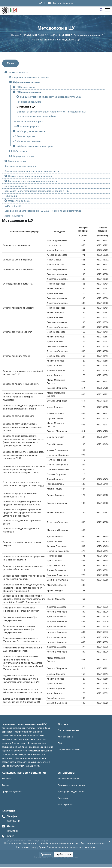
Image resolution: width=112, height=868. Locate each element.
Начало (15, 35)
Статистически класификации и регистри (30, 176)
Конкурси (7, 779)
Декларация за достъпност (71, 792)
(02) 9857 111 (14, 821)
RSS (60, 743)
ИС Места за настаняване (27, 141)
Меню (10, 63)
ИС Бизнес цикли (26, 87)
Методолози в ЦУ (26, 107)
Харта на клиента (14, 216)
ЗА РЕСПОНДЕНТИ (60, 35)
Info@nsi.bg (13, 831)
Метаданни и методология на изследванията (33, 181)
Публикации (11, 196)
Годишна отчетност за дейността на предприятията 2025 (51, 97)
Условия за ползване (68, 779)
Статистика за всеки (19, 201)
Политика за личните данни (72, 785)
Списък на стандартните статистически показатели (32, 171)
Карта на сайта (65, 737)
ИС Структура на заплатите (31, 131)
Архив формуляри (30, 126)
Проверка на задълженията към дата (29, 77)
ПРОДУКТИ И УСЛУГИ (34, 35)
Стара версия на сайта (69, 750)
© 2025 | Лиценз (66, 805)
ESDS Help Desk (13, 206)
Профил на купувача (12, 792)
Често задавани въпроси (30, 122)
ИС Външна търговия (24, 136)
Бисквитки (63, 798)
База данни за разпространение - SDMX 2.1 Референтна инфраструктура (43, 211)
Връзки (57, 3)
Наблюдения (20, 151)
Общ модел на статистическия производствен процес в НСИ (37, 191)
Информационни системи (87, 35)
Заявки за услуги (17, 161)
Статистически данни (69, 730)
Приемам (46, 854)
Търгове (6, 785)
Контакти (68, 3)
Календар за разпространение (21, 166)
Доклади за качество (16, 186)
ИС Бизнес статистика (44, 40)
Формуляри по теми (24, 156)
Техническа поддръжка (29, 102)
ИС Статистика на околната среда (35, 146)
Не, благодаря (63, 854)
